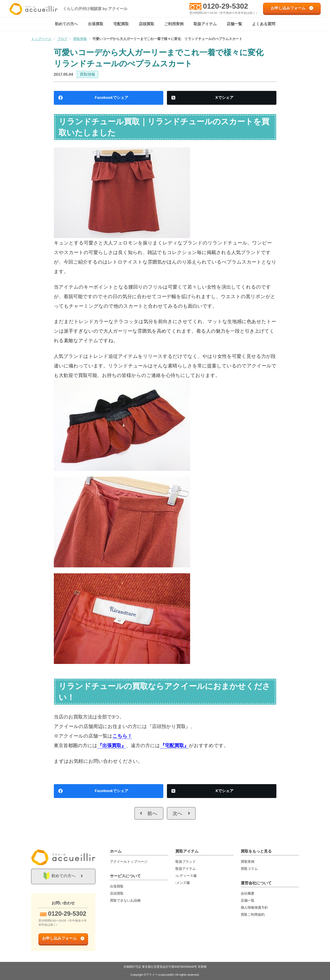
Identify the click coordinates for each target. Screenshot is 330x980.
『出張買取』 (112, 746)
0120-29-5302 (225, 6)
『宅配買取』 (174, 746)
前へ (153, 814)
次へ (178, 814)
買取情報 (87, 75)
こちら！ (122, 736)
